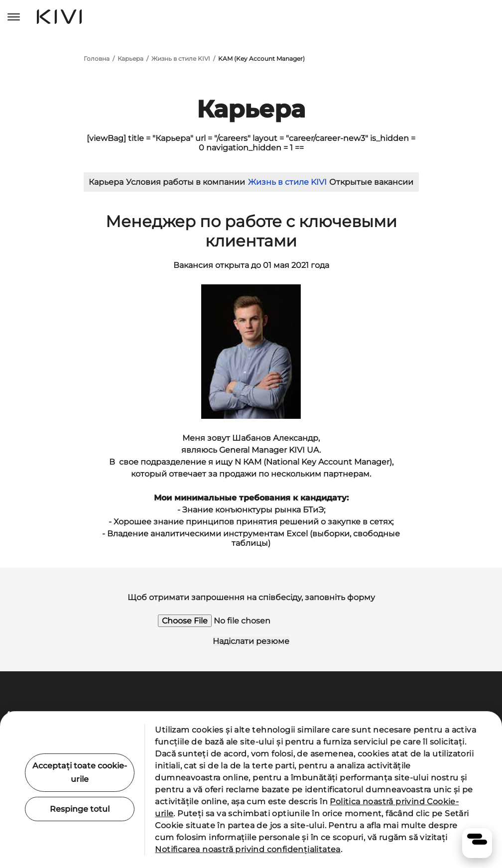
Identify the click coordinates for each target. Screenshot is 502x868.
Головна (97, 59)
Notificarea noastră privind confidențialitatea (248, 849)
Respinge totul (80, 809)
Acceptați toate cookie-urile (80, 772)
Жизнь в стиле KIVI (181, 59)
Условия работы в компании (186, 182)
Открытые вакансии (371, 182)
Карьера (130, 59)
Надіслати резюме (251, 641)
